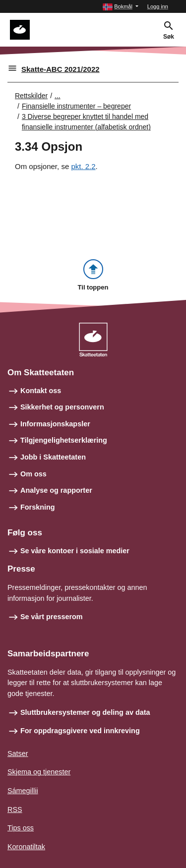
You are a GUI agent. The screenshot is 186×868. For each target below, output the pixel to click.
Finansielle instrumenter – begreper (76, 106)
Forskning (38, 507)
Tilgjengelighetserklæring (64, 440)
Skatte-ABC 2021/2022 (61, 69)
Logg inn (158, 6)
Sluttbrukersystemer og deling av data (85, 712)
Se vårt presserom (52, 617)
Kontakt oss (41, 391)
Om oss (33, 474)
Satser (18, 753)
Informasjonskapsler (55, 424)
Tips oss (21, 828)
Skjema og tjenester (39, 772)
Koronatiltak (26, 847)
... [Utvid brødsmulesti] (58, 96)
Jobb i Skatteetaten (53, 457)
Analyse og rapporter (56, 490)
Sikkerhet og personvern (62, 407)
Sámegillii (23, 791)
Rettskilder (31, 96)
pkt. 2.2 (83, 166)
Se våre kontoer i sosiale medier (75, 551)
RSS (15, 810)
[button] (121, 7)
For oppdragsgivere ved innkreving (80, 731)
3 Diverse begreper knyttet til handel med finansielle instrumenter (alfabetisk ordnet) (86, 122)
